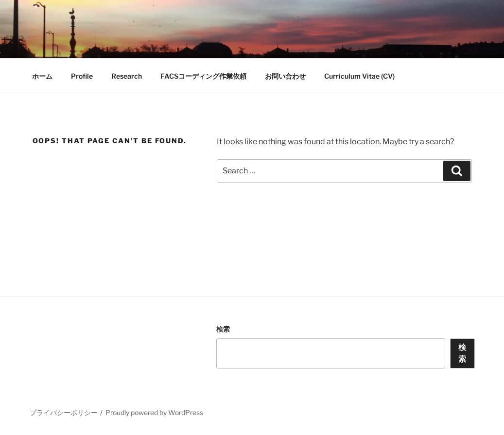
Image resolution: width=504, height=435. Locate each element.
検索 (223, 329)
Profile (82, 76)
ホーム (42, 76)
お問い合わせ (285, 76)
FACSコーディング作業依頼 (203, 76)
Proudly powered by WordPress (154, 412)
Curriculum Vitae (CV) (359, 76)
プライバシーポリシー (64, 412)
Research (127, 76)
